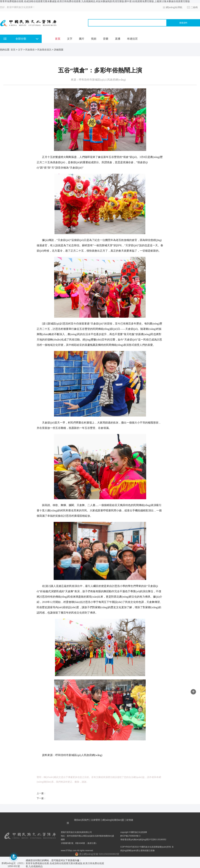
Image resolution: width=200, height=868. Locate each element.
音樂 (106, 39)
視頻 (94, 39)
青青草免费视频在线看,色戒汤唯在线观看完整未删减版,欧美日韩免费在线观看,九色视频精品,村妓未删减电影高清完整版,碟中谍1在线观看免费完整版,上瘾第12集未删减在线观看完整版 (95, 1)
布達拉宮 (132, 39)
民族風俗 (30, 50)
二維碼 (194, 7)
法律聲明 (95, 820)
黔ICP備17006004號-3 (130, 836)
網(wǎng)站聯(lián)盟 (113, 820)
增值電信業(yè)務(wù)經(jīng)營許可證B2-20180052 (143, 840)
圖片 (82, 39)
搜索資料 (183, 23)
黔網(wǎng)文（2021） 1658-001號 (14, 863)
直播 (118, 39)
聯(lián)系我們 (81, 820)
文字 (70, 39)
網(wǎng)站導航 (174, 7)
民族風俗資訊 (44, 50)
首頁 (58, 39)
